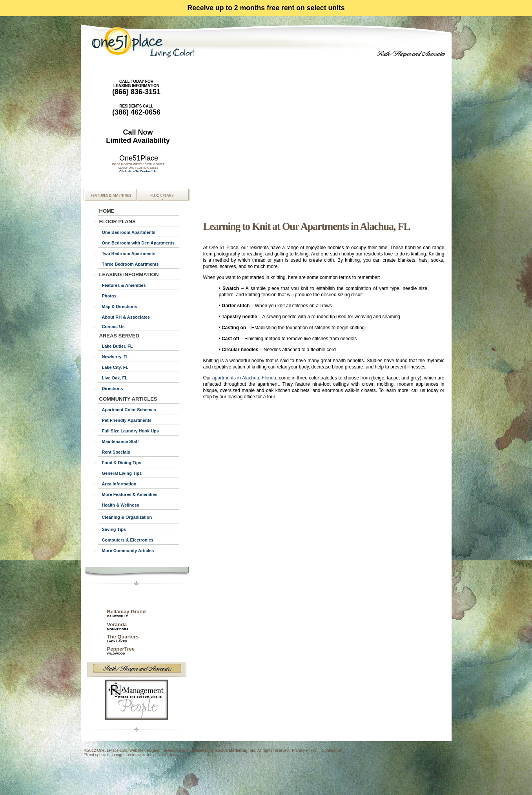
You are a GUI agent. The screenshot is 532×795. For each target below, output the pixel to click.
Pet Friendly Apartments (127, 420)
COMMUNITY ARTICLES (128, 399)
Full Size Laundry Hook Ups (130, 431)
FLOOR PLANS (118, 222)
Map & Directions (120, 306)
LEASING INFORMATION (129, 274)
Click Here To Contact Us (138, 171)
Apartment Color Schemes (129, 410)
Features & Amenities (124, 285)
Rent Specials (116, 452)
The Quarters (123, 638)
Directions (113, 388)
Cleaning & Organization (127, 517)
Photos (109, 296)
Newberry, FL (116, 357)
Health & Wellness (121, 505)
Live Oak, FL (115, 378)
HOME (107, 211)
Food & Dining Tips (122, 463)
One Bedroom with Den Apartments (138, 243)
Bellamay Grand (127, 613)
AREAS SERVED (119, 336)
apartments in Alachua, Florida (244, 378)
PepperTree (121, 651)
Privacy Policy (304, 750)
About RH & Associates (126, 317)
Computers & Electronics (128, 540)
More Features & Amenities (130, 494)
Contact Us (113, 326)
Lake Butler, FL (118, 346)
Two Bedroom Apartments (129, 253)
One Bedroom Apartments (129, 232)
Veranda (117, 625)
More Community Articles (128, 551)
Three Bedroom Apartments (130, 264)
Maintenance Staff (120, 441)
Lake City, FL (115, 367)
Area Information (119, 484)
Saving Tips (114, 529)
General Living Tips (122, 473)
